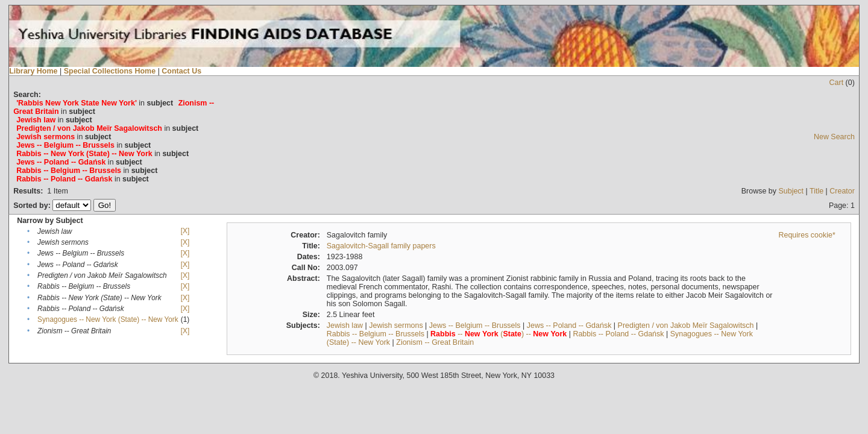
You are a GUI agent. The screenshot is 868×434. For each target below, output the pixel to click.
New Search (834, 137)
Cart (837, 83)
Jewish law (345, 325)
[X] (185, 231)
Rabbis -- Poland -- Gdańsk (618, 334)
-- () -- (498, 334)
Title (816, 191)
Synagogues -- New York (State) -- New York (108, 319)
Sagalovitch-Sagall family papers (381, 246)
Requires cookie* (807, 235)
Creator (842, 191)
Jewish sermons (396, 325)
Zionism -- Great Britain (435, 342)
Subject (791, 191)
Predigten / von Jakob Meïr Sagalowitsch (686, 325)
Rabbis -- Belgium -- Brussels (376, 334)
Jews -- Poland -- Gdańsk (569, 325)
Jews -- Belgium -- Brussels (475, 325)
